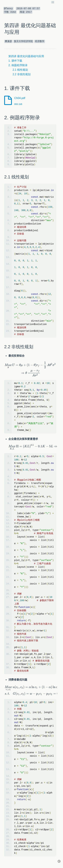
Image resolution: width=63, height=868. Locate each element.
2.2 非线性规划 (22, 74)
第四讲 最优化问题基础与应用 (26, 56)
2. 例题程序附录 (18, 65)
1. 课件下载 (15, 61)
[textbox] (30, 369)
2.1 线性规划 (20, 70)
